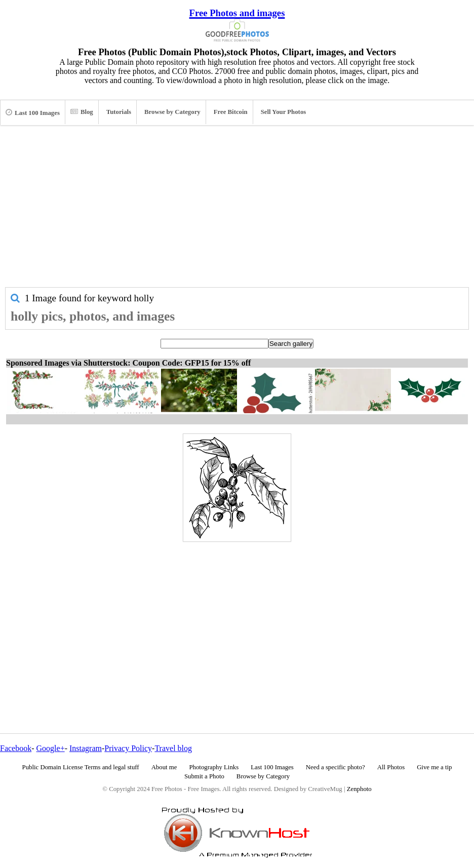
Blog (82, 112)
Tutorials (119, 112)
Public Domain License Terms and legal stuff (81, 767)
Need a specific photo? (335, 767)
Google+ (51, 748)
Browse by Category (172, 112)
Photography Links (214, 767)
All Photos (391, 767)
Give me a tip (434, 767)
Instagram (86, 748)
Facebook (16, 748)
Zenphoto (359, 789)
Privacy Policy (128, 748)
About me (164, 767)
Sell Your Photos (284, 112)
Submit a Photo (204, 776)
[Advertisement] (237, 211)
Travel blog (173, 748)
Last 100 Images (33, 112)
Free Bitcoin (231, 112)
